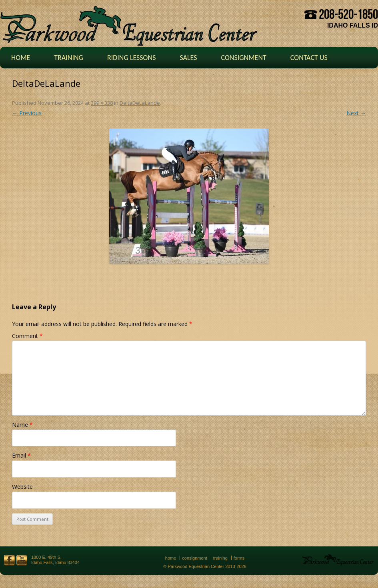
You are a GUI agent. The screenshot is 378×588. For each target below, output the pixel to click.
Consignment (243, 58)
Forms (239, 558)
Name (22, 425)
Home (21, 58)
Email (21, 455)
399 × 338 (102, 103)
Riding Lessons (132, 58)
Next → (356, 113)
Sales (188, 58)
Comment (27, 336)
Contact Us (309, 58)
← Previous (27, 113)
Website (22, 487)
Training (69, 58)
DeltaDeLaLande (140, 103)
